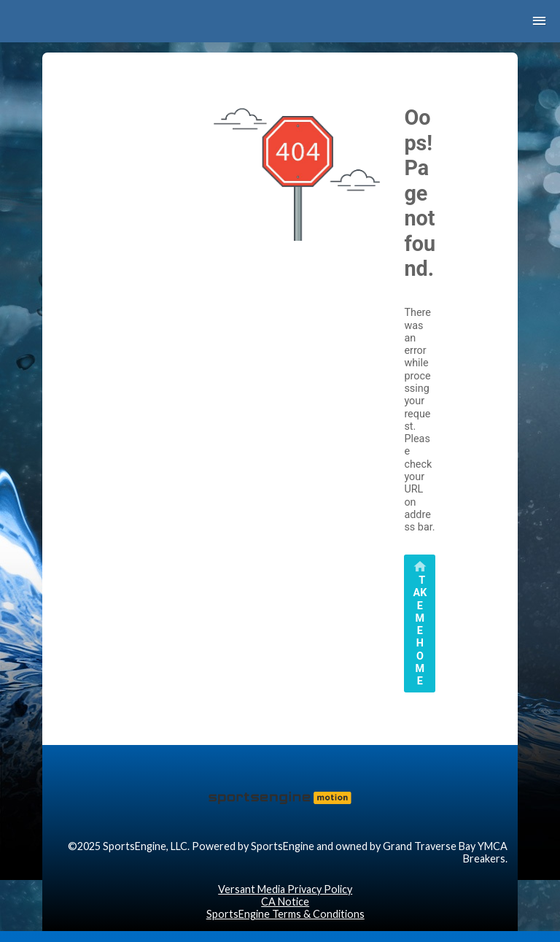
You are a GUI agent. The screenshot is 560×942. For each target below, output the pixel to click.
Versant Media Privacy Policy (285, 889)
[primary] (420, 624)
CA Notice (285, 902)
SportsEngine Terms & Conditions (285, 914)
